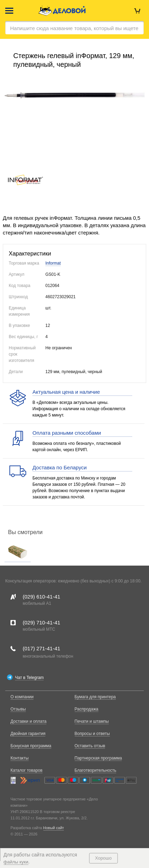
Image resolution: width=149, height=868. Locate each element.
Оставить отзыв (90, 746)
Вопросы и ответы (92, 734)
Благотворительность (96, 770)
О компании (22, 697)
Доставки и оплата (28, 721)
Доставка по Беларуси (59, 467)
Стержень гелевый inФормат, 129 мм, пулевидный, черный (74, 60)
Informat (53, 263)
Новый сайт (54, 828)
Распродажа (87, 709)
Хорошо (103, 858)
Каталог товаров (27, 770)
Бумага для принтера (95, 697)
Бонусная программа (31, 746)
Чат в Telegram (29, 678)
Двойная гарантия (28, 734)
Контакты (20, 758)
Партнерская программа (98, 758)
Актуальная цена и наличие (66, 392)
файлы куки (16, 862)
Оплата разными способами (67, 433)
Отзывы (18, 709)
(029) (42, 597)
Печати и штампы (92, 721)
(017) (42, 648)
